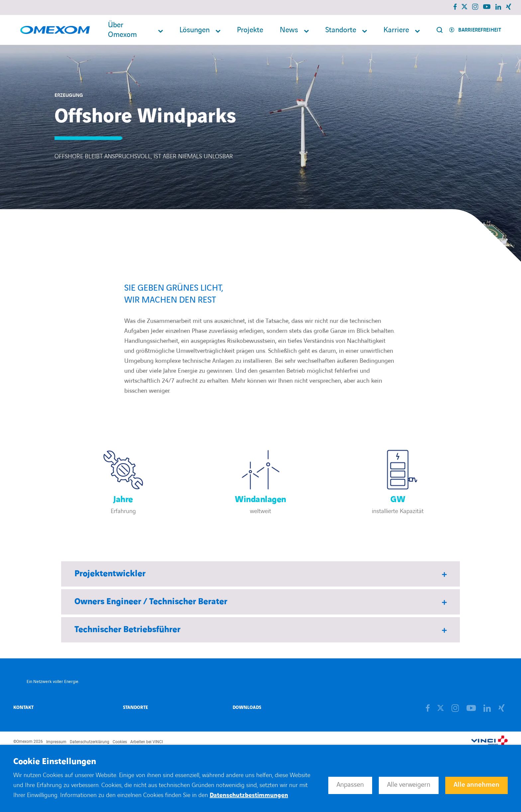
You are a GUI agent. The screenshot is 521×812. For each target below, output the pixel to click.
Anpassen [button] (350, 785)
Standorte (341, 30)
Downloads (247, 707)
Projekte (250, 30)
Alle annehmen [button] (476, 785)
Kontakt (23, 707)
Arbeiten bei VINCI (147, 742)
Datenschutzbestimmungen (249, 795)
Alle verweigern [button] (409, 785)
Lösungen (195, 30)
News (289, 30)
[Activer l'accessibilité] (475, 30)
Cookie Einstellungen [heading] (55, 762)
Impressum (56, 742)
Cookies (120, 742)
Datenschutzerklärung (90, 742)
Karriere (396, 30)
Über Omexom (122, 30)
